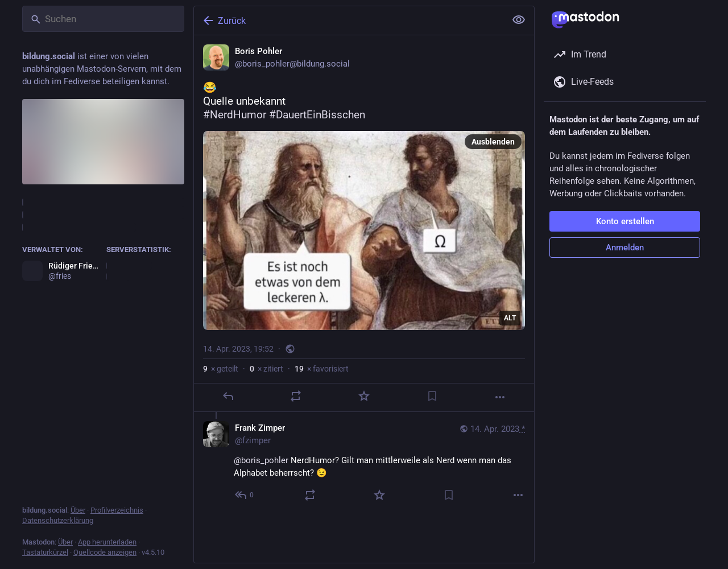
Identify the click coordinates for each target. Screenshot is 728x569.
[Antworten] (228, 396)
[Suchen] (103, 19)
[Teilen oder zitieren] (296, 396)
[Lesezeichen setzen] (432, 396)
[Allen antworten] (245, 495)
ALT (510, 318)
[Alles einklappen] (519, 20)
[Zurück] (349, 20)
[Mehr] (500, 397)
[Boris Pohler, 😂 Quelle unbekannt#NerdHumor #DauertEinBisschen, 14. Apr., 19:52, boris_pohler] (364, 224)
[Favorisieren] (364, 396)
